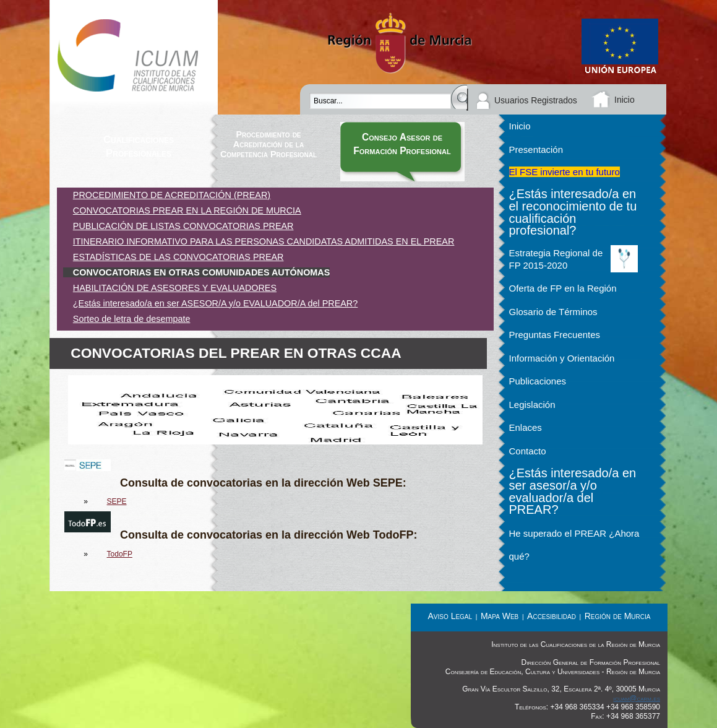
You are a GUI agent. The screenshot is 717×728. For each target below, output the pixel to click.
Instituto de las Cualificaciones (134, 57)
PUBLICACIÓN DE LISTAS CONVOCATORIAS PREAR (183, 226)
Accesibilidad (552, 616)
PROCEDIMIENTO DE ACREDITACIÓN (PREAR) (172, 195)
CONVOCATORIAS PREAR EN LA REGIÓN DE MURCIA (187, 210)
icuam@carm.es (637, 698)
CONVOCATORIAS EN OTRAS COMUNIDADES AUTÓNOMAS (201, 272)
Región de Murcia (618, 616)
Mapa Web (500, 616)
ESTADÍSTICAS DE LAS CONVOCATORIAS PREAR (178, 257)
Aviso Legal (450, 616)
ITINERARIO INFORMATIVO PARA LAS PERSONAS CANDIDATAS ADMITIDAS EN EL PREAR (264, 241)
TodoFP (120, 554)
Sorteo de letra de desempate (132, 319)
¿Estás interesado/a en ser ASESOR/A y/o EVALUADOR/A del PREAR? (215, 303)
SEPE (117, 501)
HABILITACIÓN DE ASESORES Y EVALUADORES (175, 288)
